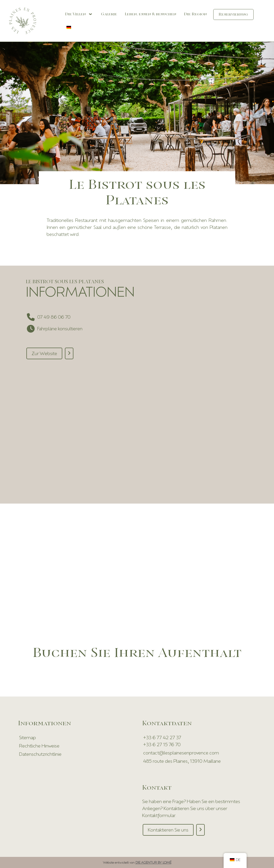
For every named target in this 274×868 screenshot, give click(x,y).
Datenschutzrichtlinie (40, 754)
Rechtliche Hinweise (39, 746)
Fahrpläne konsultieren (60, 328)
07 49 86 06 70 (54, 317)
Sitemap (28, 737)
